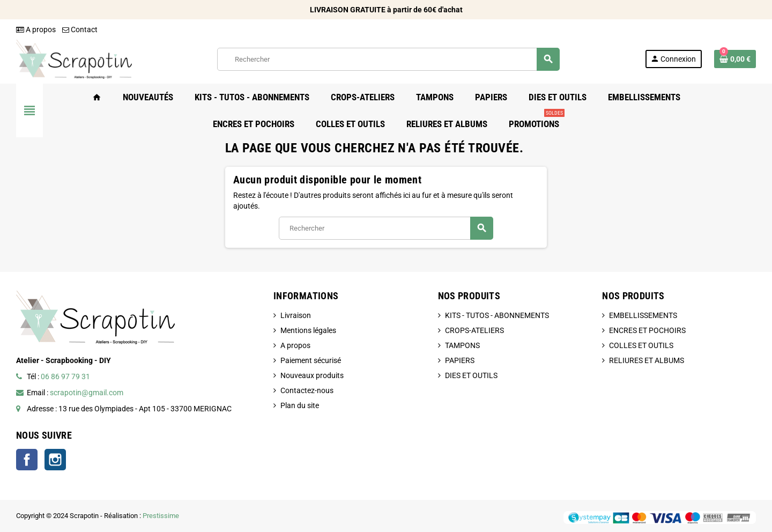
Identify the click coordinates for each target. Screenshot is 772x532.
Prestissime (161, 516)
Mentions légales (308, 330)
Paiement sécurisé (311, 360)
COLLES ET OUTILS (641, 345)
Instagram (55, 460)
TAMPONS (462, 345)
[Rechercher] (388, 59)
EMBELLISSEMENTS (643, 315)
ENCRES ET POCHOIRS (647, 330)
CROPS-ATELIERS (474, 330)
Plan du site (300, 405)
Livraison (296, 315)
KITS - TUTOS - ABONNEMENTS (497, 315)
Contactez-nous (307, 390)
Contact (80, 29)
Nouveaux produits (312, 375)
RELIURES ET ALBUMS (647, 360)
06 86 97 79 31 (65, 376)
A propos (36, 29)
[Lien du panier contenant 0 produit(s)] (735, 59)
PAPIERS (460, 360)
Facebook (27, 460)
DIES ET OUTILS (471, 375)
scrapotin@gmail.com (87, 393)
